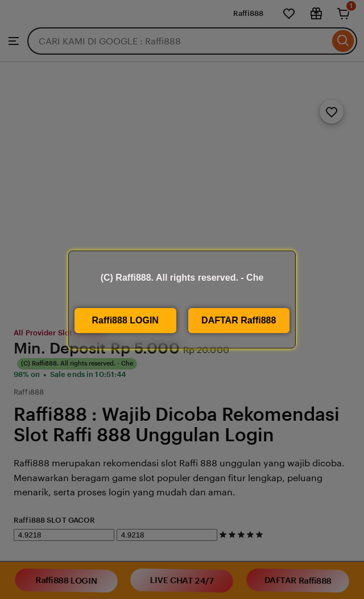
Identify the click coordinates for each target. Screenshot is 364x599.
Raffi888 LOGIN (125, 320)
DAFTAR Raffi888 (239, 320)
